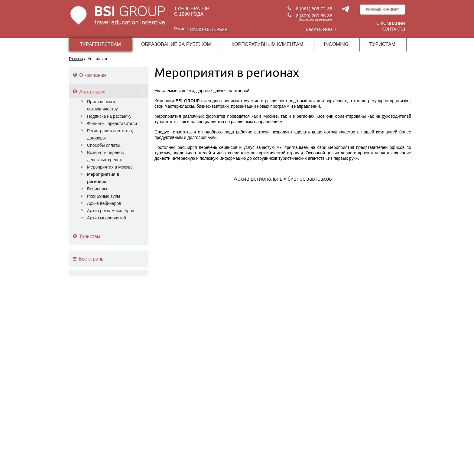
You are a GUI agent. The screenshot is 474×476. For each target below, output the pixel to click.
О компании (391, 23)
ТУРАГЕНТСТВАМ (100, 44)
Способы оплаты (104, 145)
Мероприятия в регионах (103, 178)
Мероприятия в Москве (110, 167)
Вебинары (97, 189)
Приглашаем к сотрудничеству (102, 105)
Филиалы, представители (112, 123)
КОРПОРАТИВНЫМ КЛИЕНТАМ (267, 44)
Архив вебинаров (104, 203)
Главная (76, 59)
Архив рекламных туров (111, 211)
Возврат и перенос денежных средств (106, 156)
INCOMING (336, 44)
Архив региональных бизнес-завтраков (283, 179)
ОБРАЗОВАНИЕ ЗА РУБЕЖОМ (176, 44)
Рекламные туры (104, 196)
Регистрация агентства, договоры (110, 134)
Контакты (394, 29)
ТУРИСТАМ (382, 44)
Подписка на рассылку (109, 116)
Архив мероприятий (107, 218)
